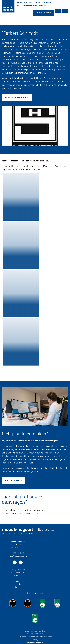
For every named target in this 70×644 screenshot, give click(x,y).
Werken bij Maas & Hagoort (41, 3)
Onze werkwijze (18, 572)
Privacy (35, 640)
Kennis (18, 584)
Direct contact (14, 481)
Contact (43, 6)
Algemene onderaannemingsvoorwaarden (35, 637)
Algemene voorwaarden (35, 631)
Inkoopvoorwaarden (35, 634)
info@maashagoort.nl (18, 556)
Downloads (22, 3)
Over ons (18, 581)
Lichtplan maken (18, 570)
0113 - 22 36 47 (18, 553)
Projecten (18, 575)
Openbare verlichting (27, 6)
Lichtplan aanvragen (17, 97)
